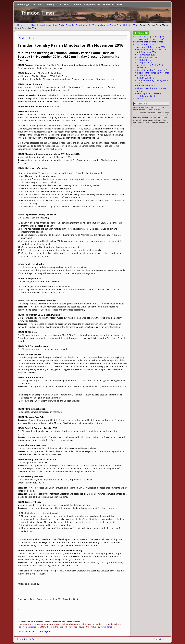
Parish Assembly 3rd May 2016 (152, 70)
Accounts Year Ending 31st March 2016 (150, 66)
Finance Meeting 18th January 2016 (152, 90)
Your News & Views (113, 5)
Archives (64, 5)
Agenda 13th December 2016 (151, 47)
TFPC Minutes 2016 (144, 44)
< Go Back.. (139, 99)
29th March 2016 (145, 78)
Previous (23, 38)
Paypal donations (108, 627)
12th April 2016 (145, 75)
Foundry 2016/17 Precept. (150, 93)
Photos (78, 5)
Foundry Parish (83, 25)
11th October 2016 (146, 55)
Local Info (37, 5)
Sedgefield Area (92, 5)
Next (34, 38)
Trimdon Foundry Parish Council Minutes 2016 (115, 25)
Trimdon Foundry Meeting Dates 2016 (153, 82)
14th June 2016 (145, 62)
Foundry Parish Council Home (148, 42)
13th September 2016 (148, 57)
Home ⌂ (21, 25)
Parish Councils (66, 25)
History (51, 5)
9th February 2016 (146, 86)
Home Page (23, 5)
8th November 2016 (147, 52)
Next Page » (44, 631)
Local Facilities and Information (42, 25)
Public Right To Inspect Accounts (153, 73)
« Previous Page (26, 631)
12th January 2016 (146, 96)
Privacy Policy (159, 639)
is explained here (33, 627)
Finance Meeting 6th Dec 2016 (152, 50)
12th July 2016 (144, 60)
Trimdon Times (30, 639)
